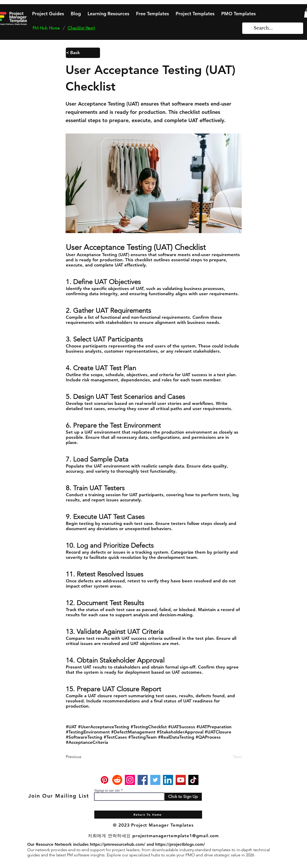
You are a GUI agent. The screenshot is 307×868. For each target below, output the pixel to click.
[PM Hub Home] (46, 28)
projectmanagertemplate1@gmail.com (176, 836)
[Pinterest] (105, 780)
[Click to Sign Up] (183, 797)
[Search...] (273, 28)
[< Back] (83, 53)
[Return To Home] (148, 815)
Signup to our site (107, 791)
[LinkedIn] (168, 780)
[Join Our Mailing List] (59, 796)
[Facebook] (143, 780)
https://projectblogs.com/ (180, 844)
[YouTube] (181, 780)
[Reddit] (117, 780)
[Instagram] (130, 780)
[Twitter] (155, 780)
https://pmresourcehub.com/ (118, 844)
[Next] (229, 757)
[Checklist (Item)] (81, 28)
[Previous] (83, 757)
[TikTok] (193, 780)
